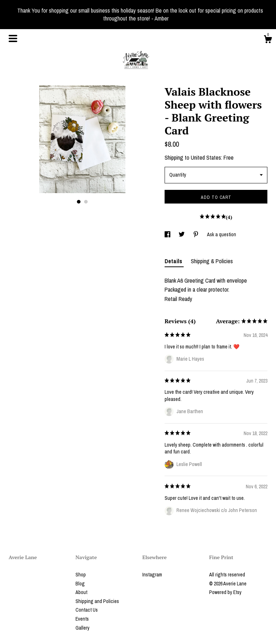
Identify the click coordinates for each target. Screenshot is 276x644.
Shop (81, 575)
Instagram (152, 575)
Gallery (82, 628)
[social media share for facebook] (168, 234)
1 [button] (79, 202)
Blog (80, 584)
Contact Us (87, 610)
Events (82, 619)
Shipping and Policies (97, 601)
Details (174, 261)
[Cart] (268, 40)
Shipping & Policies (212, 261)
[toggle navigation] (13, 38)
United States (206, 157)
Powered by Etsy (225, 592)
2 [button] (86, 202)
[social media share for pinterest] (196, 234)
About (81, 592)
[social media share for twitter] (182, 234)
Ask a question (222, 234)
